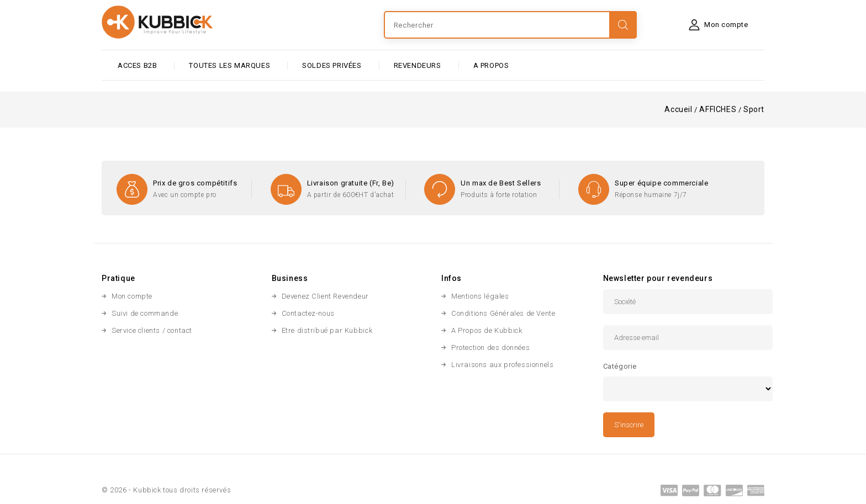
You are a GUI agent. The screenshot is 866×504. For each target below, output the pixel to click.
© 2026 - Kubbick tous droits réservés (166, 490)
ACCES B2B (137, 65)
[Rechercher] (510, 25)
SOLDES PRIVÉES (332, 65)
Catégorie (620, 366)
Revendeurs (418, 65)
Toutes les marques (229, 65)
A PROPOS (491, 65)
